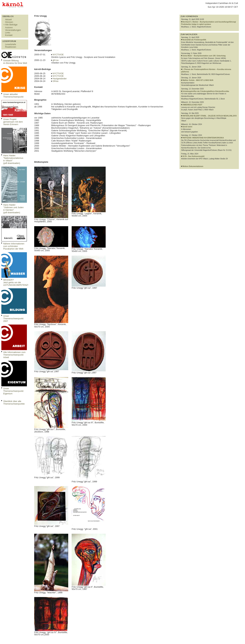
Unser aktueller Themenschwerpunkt (13, 95)
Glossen (9, 22)
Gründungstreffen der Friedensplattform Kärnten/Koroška (206, 91)
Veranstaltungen (13, 30)
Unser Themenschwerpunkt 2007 (13, 319)
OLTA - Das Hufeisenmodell (193, 156)
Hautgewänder (60, 79)
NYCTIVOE (58, 55)
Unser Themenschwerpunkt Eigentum (13, 391)
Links (8, 33)
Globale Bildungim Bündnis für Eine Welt (15, 62)
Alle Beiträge (11, 25)
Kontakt (9, 35)
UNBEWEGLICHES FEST (192, 105)
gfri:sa (56, 60)
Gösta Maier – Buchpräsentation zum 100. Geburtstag (204, 56)
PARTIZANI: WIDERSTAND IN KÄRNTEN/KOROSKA (203, 138)
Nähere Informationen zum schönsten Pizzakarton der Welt (14, 246)
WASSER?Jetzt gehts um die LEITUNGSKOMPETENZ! (16, 282)
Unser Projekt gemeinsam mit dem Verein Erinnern (13, 122)
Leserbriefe (11, 44)
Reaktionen (11, 47)
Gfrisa (55, 81)
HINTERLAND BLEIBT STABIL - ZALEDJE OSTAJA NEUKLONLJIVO (209, 116)
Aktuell (8, 19)
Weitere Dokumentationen (193, 166)
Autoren (9, 27)
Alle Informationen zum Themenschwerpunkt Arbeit (14, 355)
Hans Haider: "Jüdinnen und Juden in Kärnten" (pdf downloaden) (13, 209)
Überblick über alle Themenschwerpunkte (14, 403)
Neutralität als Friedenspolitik (194, 40)
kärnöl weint (187, 127)
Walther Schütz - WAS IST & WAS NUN (198, 80)
